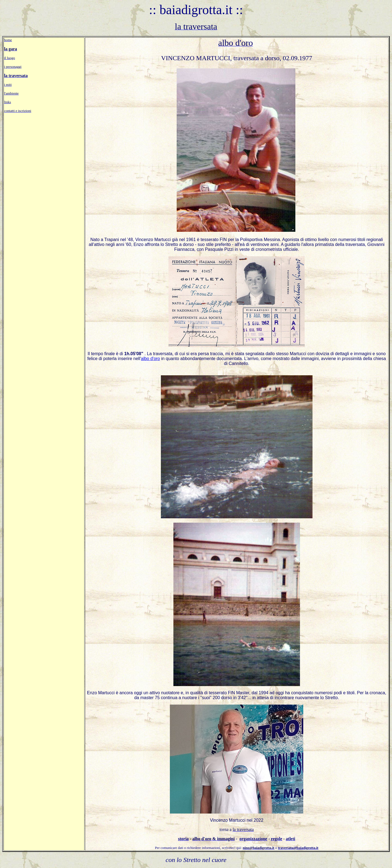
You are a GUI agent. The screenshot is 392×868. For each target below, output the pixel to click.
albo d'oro (151, 359)
